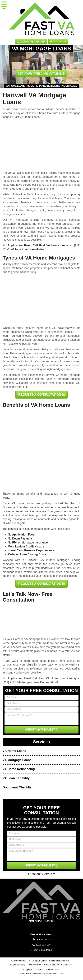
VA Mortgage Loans (17, 760)
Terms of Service (51, 965)
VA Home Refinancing (19, 769)
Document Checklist (18, 787)
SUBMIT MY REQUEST (41, 730)
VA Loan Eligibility (16, 778)
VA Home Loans (14, 751)
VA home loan (41, 328)
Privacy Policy (34, 965)
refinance (36, 669)
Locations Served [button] (41, 874)
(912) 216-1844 (12, 682)
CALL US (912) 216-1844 (31, 42)
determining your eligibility (19, 228)
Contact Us (58, 42)
